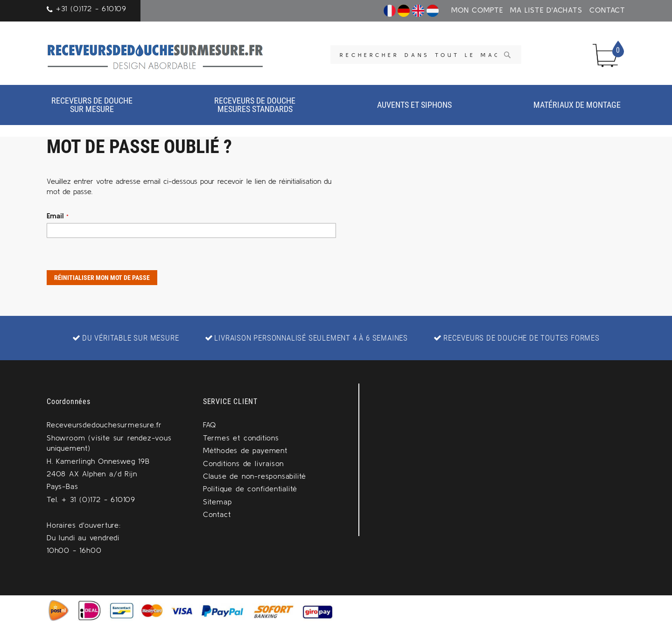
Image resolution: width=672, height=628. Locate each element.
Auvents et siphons (414, 105)
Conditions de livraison (243, 463)
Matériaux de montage (577, 105)
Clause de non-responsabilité (255, 476)
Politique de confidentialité (250, 488)
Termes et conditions (241, 438)
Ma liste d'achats (546, 10)
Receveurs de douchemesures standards (255, 105)
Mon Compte (477, 10)
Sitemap (217, 502)
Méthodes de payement (245, 450)
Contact (607, 10)
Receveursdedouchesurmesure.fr (104, 425)
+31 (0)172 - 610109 (91, 8)
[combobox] (426, 55)
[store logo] (156, 56)
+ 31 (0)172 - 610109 (98, 499)
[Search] (507, 55)
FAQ (210, 425)
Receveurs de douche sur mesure (92, 105)
